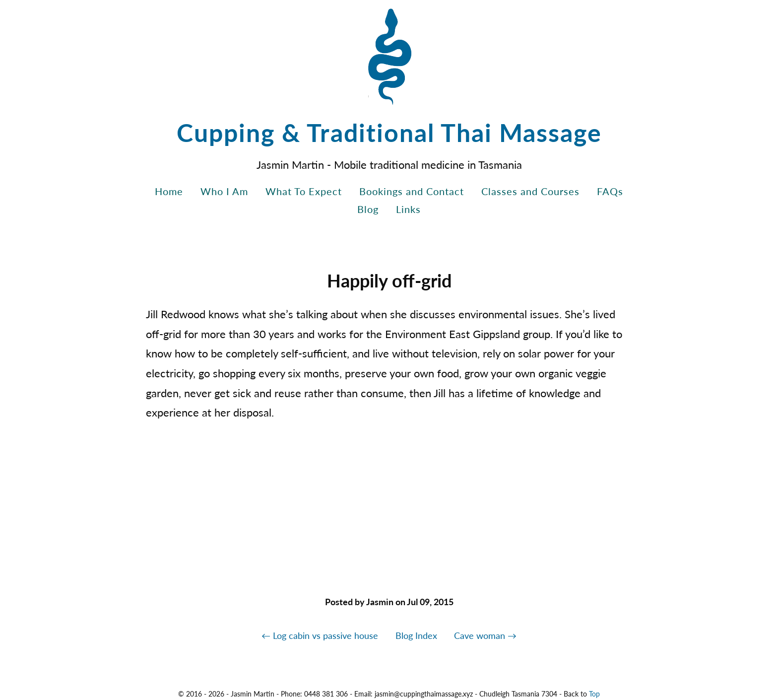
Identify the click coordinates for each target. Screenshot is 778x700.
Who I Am (224, 191)
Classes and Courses (530, 191)
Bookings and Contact (412, 191)
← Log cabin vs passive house (320, 635)
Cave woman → (485, 635)
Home (169, 191)
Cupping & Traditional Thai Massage (389, 133)
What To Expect (304, 191)
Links (408, 209)
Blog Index (416, 635)
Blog (368, 209)
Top (594, 694)
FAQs (610, 191)
